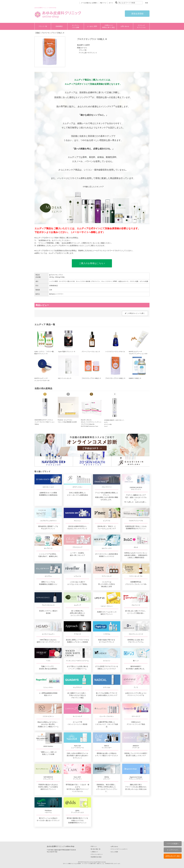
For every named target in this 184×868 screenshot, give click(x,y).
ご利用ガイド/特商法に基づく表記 (108, 26)
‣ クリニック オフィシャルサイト (119, 849)
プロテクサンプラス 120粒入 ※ (115, 378)
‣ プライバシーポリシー (96, 854)
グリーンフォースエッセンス (91, 352)
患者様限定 (59, 26)
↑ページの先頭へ (173, 844)
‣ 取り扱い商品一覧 (95, 849)
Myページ (103, 3)
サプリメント (93, 53)
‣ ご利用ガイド (94, 852)
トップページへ (173, 850)
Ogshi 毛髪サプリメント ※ (67, 352)
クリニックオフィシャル (141, 26)
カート (111, 3)
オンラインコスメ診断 (76, 26)
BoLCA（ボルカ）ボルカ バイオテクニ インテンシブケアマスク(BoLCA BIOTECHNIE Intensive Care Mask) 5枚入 (91, 424)
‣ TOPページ (93, 846)
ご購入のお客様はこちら (92, 263)
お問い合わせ (125, 26)
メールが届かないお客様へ (89, 3)
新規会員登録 (137, 14)
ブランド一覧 (43, 26)
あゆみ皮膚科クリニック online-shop (61, 846)
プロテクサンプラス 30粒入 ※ (91, 378)
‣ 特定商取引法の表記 (96, 857)
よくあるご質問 (92, 26)
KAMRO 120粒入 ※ (135, 378)
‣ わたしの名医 (114, 852)
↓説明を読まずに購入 (173, 856)
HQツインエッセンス (65, 378)
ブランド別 (83, 50)
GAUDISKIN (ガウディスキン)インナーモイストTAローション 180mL (45, 422)
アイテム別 (83, 53)
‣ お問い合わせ (114, 846)
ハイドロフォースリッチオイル (115, 352)
